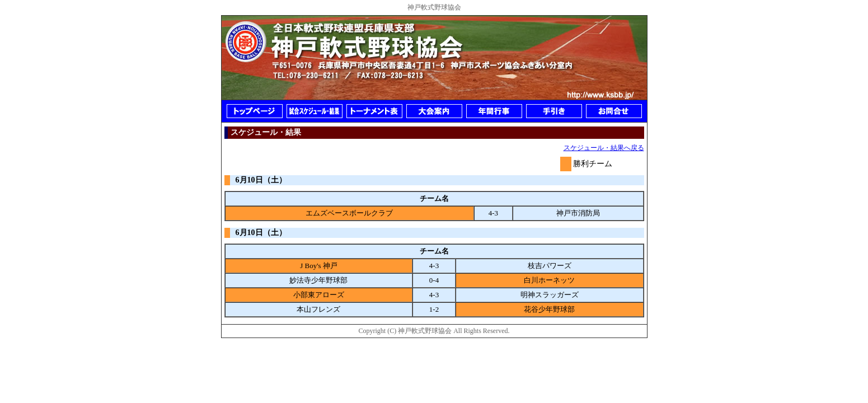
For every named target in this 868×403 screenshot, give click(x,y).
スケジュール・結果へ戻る (604, 148)
